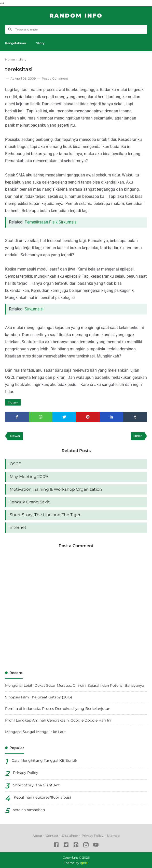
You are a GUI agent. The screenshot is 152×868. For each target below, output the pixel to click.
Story (40, 43)
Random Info (76, 16)
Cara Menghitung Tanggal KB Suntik (44, 760)
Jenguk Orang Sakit (30, 502)
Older (138, 436)
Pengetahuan (16, 43)
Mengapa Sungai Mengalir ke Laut (36, 732)
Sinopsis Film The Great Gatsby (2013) (39, 697)
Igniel (84, 863)
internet (18, 527)
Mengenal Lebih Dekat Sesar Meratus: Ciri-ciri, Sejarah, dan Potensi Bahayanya (75, 685)
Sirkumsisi (34, 309)
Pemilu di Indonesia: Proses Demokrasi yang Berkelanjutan (58, 709)
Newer (15, 436)
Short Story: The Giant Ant (36, 785)
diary (14, 402)
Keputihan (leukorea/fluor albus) (42, 797)
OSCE (15, 464)
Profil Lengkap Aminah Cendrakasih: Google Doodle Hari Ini (58, 720)
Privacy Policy (26, 773)
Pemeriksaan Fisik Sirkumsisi (51, 222)
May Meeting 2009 (29, 477)
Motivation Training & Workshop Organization (56, 489)
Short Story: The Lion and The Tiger (45, 515)
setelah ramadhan (29, 810)
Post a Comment (55, 78)
